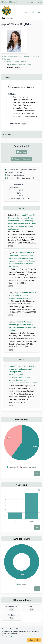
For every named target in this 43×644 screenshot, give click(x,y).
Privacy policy (7, 636)
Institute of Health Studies (15, 62)
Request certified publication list (19, 178)
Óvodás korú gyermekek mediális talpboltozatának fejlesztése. (23, 295)
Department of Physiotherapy (18, 65)
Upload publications (14, 175)
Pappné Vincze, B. (27, 215)
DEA (11, 246)
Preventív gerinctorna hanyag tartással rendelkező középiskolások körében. (23, 327)
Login (31, 2)
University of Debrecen (12, 56)
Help (4, 2)
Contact (13, 2)
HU (41, 2)
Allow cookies (34, 640)
